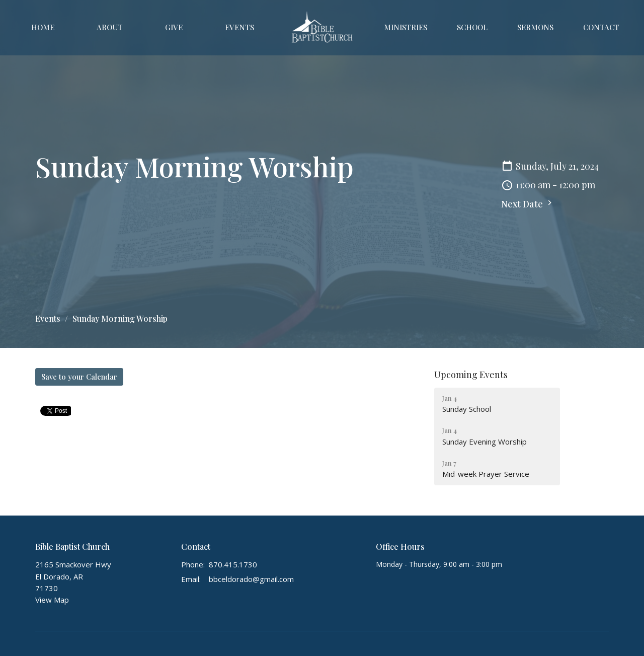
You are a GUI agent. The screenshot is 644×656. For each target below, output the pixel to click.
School (472, 27)
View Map (52, 600)
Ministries (406, 27)
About (110, 27)
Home (43, 27)
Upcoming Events (471, 375)
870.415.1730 (233, 564)
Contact (601, 27)
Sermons (535, 27)
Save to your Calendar (79, 377)
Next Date (528, 204)
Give (174, 27)
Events (239, 27)
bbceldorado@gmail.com (251, 579)
